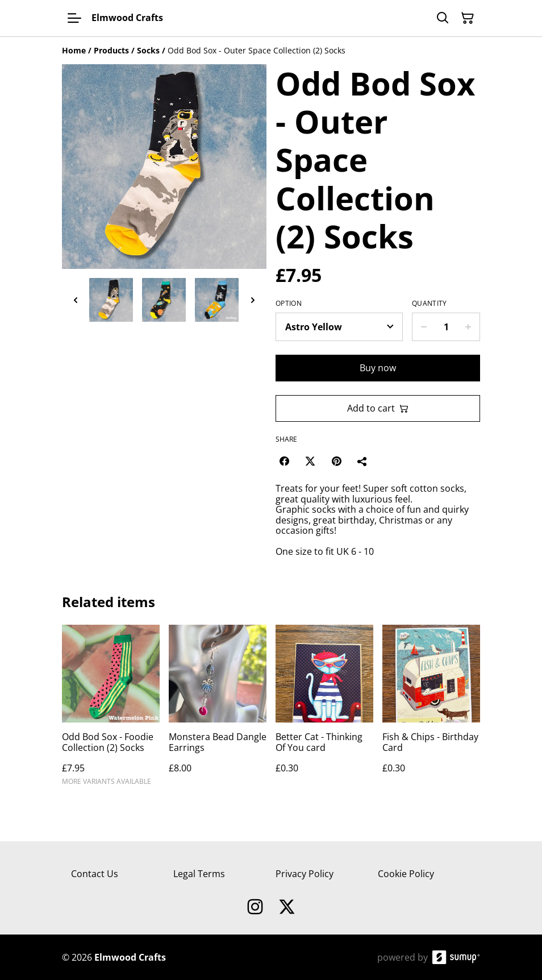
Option (289, 304)
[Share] (362, 461)
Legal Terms (199, 874)
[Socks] (148, 50)
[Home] (74, 50)
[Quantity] (446, 327)
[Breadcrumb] (271, 51)
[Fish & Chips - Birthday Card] (431, 710)
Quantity (429, 304)
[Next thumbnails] (253, 300)
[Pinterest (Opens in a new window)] (336, 461)
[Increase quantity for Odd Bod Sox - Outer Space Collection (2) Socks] (468, 327)
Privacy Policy (305, 874)
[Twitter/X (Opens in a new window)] (310, 461)
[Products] (111, 50)
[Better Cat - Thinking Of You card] (324, 710)
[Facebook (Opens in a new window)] (284, 461)
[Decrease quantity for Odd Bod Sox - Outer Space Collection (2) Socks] (424, 327)
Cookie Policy (406, 874)
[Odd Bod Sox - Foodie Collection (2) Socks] (111, 710)
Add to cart (378, 408)
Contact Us (95, 874)
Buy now (378, 368)
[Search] (443, 18)
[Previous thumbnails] (76, 300)
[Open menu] (74, 18)
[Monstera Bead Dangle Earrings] (218, 710)
